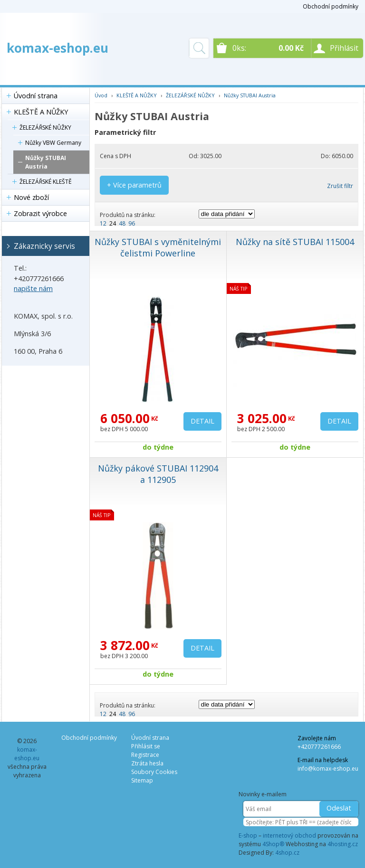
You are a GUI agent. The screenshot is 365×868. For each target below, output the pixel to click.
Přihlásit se (146, 746)
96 (132, 223)
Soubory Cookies (154, 772)
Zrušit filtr (340, 186)
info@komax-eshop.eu (328, 769)
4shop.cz (287, 853)
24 (113, 223)
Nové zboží (31, 197)
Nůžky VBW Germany (53, 143)
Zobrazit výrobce (40, 213)
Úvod (101, 95)
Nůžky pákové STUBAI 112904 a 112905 (158, 474)
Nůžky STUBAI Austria (46, 162)
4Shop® (273, 844)
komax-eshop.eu (58, 48)
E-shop (248, 835)
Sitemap (142, 780)
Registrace (145, 755)
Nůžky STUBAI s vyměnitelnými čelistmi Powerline (158, 247)
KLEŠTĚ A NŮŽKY (41, 112)
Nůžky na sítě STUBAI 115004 (295, 242)
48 (122, 223)
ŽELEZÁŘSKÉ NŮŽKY (45, 127)
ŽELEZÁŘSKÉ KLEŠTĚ (46, 182)
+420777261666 (319, 747)
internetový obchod (289, 835)
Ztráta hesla (147, 763)
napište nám (33, 288)
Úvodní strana (36, 96)
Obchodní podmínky (331, 6)
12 (103, 223)
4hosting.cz (343, 844)
